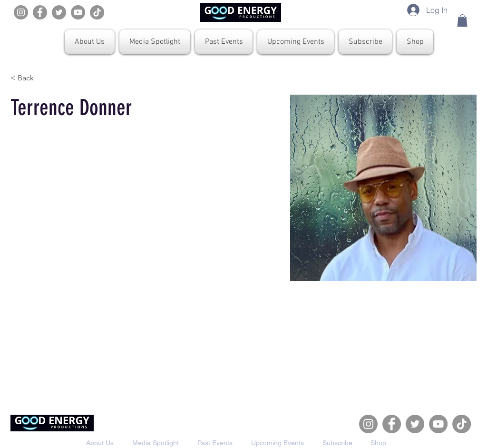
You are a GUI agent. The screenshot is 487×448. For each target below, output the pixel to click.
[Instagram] (21, 12)
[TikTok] (97, 12)
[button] (462, 20)
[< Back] (29, 78)
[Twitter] (59, 12)
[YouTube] (78, 12)
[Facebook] (40, 12)
